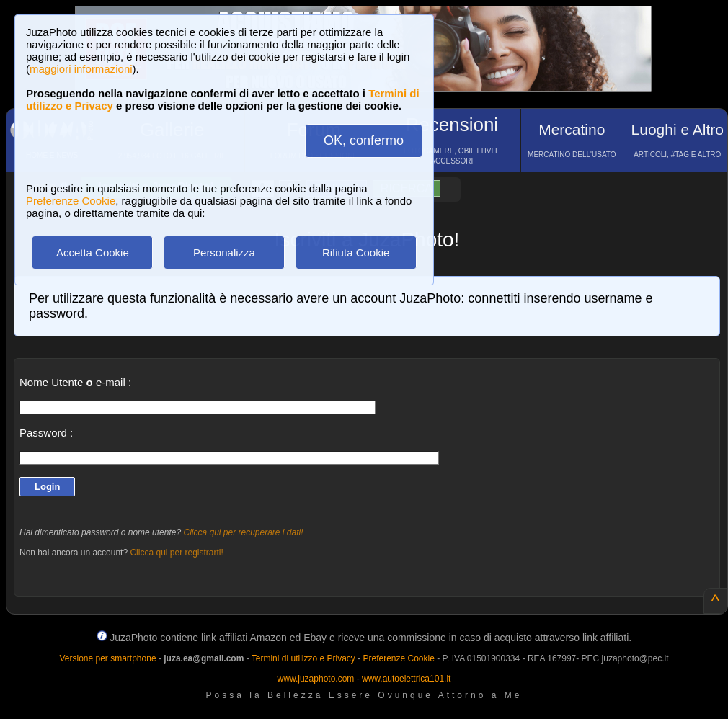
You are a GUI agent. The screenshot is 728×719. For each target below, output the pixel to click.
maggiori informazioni (81, 69)
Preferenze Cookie (71, 201)
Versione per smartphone (107, 658)
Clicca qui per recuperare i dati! (243, 532)
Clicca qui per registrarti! (176, 553)
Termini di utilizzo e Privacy (303, 658)
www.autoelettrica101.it (406, 679)
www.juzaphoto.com (316, 679)
